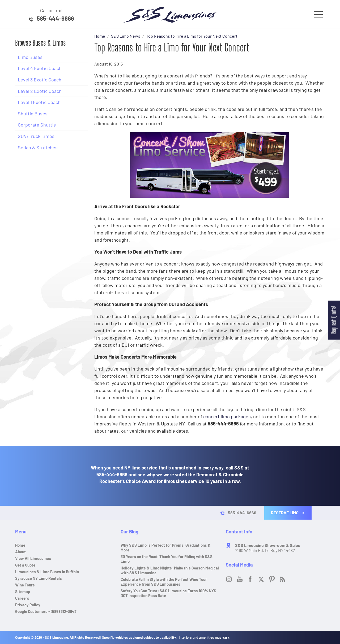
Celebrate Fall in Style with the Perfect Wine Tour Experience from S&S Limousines (164, 582)
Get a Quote (25, 565)
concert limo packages (227, 416)
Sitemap (23, 591)
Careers (22, 598)
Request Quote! (334, 320)
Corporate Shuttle (37, 125)
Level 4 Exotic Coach (40, 68)
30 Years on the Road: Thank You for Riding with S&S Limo (167, 559)
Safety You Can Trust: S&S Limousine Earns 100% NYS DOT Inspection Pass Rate (168, 593)
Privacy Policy (28, 605)
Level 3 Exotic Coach (40, 80)
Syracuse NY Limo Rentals (39, 578)
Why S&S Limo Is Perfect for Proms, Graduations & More (166, 547)
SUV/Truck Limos (36, 136)
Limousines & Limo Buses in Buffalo (47, 572)
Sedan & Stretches (38, 147)
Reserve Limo (288, 513)
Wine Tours (25, 585)
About (20, 552)
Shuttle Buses (33, 114)
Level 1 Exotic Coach (39, 102)
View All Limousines (33, 558)
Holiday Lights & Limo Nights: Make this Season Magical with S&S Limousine (170, 570)
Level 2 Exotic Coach (40, 91)
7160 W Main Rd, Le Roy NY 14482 (268, 548)
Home (20, 545)
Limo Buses (30, 57)
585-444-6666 (55, 18)
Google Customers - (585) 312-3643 (46, 611)
